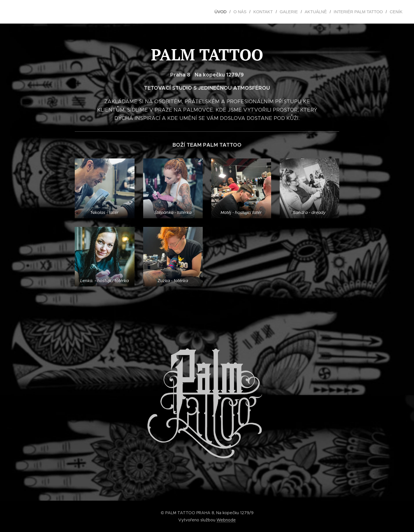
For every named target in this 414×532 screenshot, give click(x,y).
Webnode (226, 520)
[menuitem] (227, 12)
